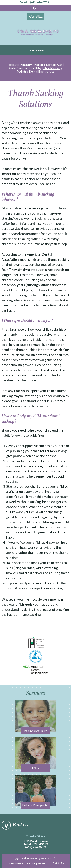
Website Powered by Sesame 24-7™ (35, 859)
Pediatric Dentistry (20, 65)
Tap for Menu (36, 50)
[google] (35, 8)
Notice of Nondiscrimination (21, 863)
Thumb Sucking (53, 68)
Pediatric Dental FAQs (48, 65)
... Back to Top (57, 864)
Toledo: (24, 2)
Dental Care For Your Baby (24, 68)
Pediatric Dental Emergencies (36, 71)
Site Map (42, 863)
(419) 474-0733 (39, 2)
